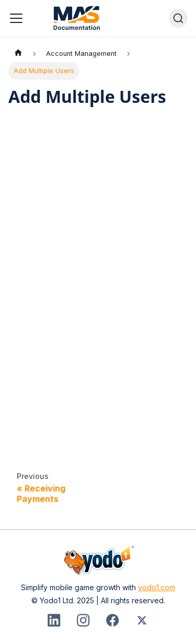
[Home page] (18, 54)
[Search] (178, 18)
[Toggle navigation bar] (16, 18)
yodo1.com (157, 587)
